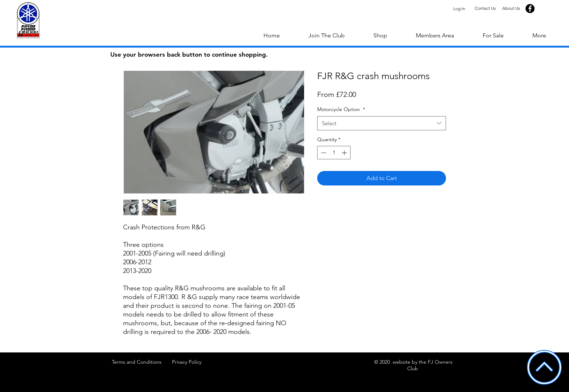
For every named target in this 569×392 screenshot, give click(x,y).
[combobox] (382, 123)
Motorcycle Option (341, 109)
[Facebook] (530, 9)
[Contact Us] (485, 9)
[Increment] (345, 153)
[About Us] (511, 9)
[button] (539, 36)
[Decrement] (323, 153)
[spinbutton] (334, 153)
